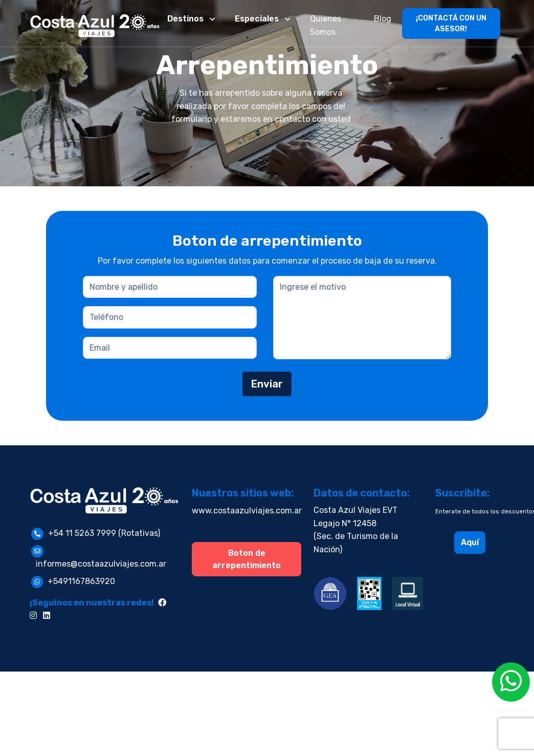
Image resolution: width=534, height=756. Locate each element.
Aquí (470, 542)
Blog (383, 19)
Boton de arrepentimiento (247, 559)
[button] (192, 19)
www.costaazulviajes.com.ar (247, 511)
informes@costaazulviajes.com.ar (101, 564)
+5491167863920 (81, 581)
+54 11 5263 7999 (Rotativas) (104, 533)
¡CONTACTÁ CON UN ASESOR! (451, 24)
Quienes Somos (326, 25)
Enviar (267, 384)
